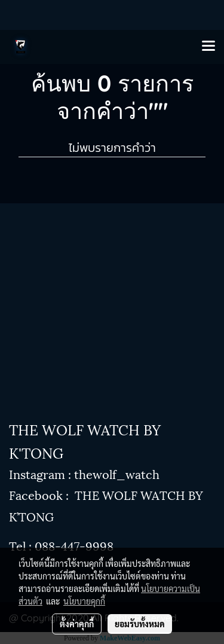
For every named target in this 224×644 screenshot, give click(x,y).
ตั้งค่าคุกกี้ (77, 624)
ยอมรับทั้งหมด (140, 624)
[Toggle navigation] (208, 47)
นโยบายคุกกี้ (84, 601)
